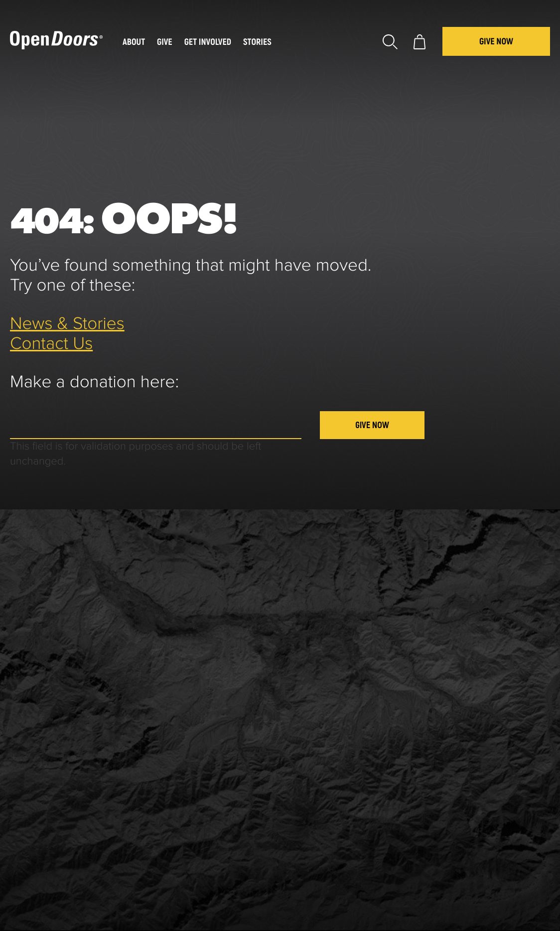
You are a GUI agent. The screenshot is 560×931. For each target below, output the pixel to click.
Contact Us (51, 344)
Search (390, 42)
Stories (257, 42)
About (134, 42)
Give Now (496, 42)
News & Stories (67, 324)
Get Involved (208, 42)
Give (165, 42)
